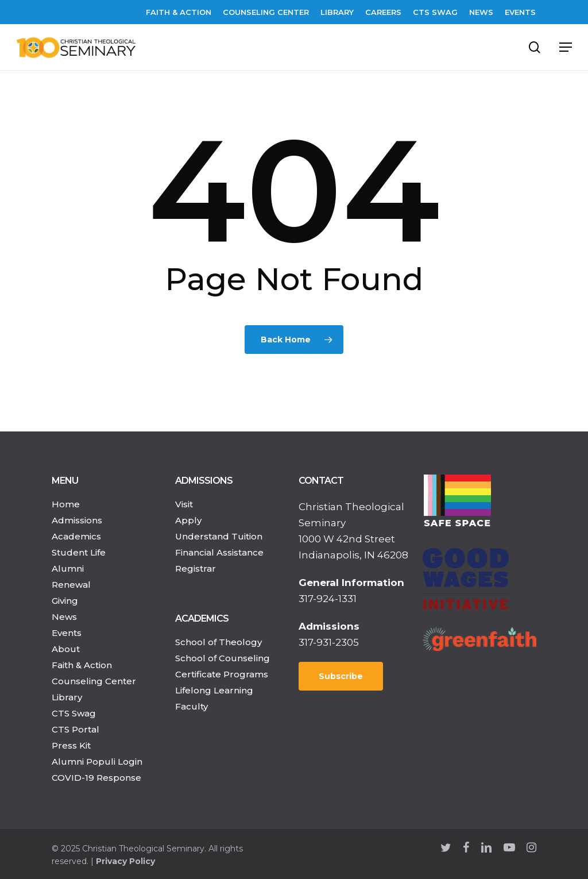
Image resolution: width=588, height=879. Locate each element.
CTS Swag (74, 713)
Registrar (196, 568)
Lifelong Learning (214, 690)
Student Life (79, 552)
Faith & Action (82, 665)
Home (66, 504)
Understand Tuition (219, 536)
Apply (188, 520)
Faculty (192, 706)
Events (67, 633)
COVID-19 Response (96, 778)
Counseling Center (94, 681)
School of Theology (218, 642)
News (64, 617)
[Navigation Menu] (566, 47)
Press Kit (71, 745)
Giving (65, 601)
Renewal (71, 585)
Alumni (68, 568)
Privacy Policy (125, 861)
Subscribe (341, 676)
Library (67, 697)
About (66, 649)
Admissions (77, 520)
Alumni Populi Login (97, 762)
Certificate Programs (222, 674)
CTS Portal (76, 729)
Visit (184, 504)
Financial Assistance (219, 552)
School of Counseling (223, 658)
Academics (76, 536)
